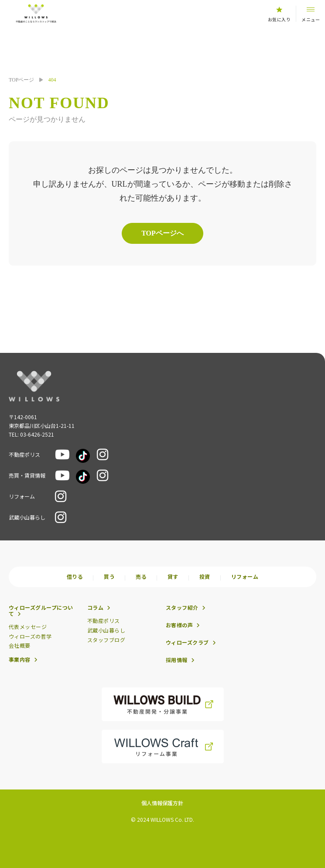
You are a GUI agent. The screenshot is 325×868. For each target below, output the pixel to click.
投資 (205, 577)
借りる (75, 577)
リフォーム (245, 577)
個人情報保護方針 (162, 803)
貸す (173, 577)
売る (141, 577)
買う (109, 577)
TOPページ (21, 80)
